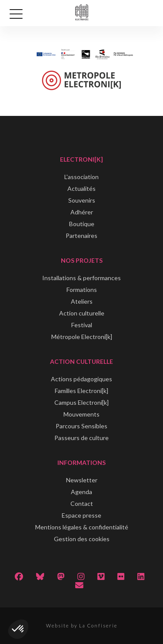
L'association (81, 177)
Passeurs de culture (81, 438)
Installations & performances (81, 278)
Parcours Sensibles (81, 426)
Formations (82, 290)
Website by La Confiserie (82, 625)
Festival (82, 325)
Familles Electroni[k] (81, 391)
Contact (82, 503)
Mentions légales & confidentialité (82, 527)
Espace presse (81, 515)
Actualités (81, 188)
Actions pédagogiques (81, 379)
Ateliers (82, 301)
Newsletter (82, 480)
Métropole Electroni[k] (82, 337)
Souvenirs (82, 200)
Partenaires (81, 236)
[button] (18, 629)
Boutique (82, 224)
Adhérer (82, 212)
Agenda (81, 492)
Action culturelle (82, 313)
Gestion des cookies (82, 539)
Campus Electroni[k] (81, 402)
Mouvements (81, 414)
